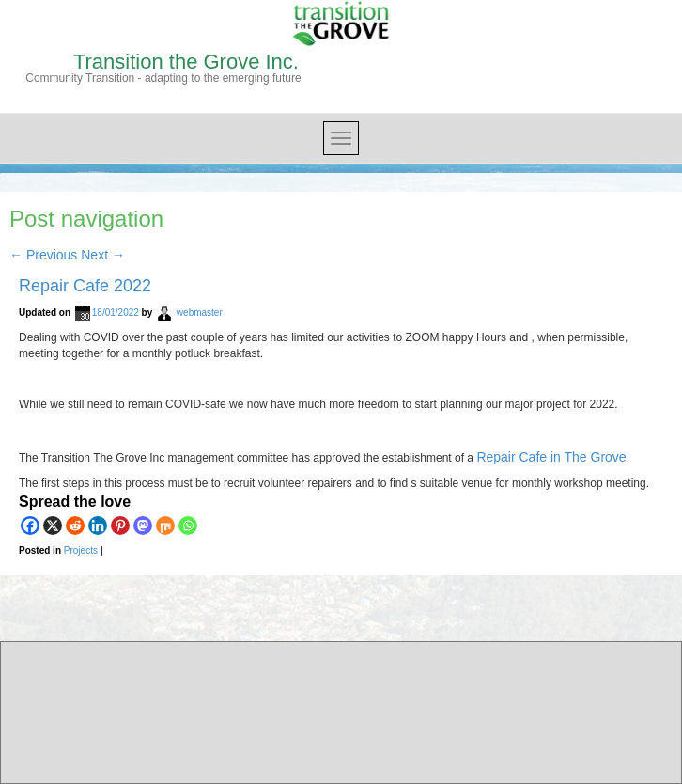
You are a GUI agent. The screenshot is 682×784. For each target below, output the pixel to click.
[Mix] (165, 525)
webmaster (200, 313)
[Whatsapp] (188, 525)
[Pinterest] (120, 525)
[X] (53, 525)
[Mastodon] (143, 525)
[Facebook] (30, 525)
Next (103, 255)
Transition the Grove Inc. (186, 62)
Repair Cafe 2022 (85, 286)
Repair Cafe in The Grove (551, 457)
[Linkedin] (98, 525)
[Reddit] (75, 525)
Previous (43, 255)
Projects (81, 550)
